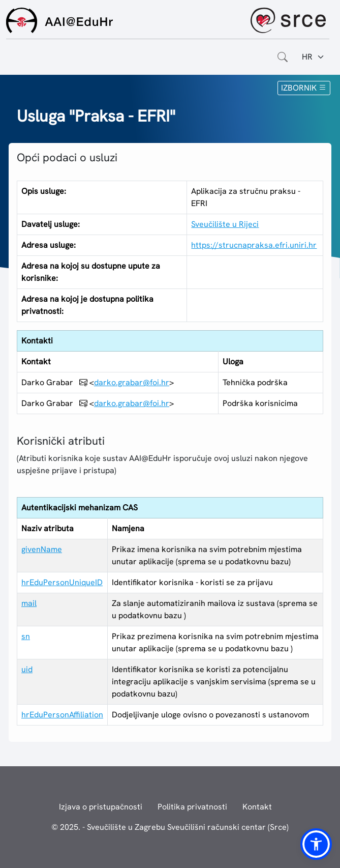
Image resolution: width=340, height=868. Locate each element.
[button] (316, 844)
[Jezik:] (313, 57)
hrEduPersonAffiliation (62, 715)
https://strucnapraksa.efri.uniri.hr (254, 245)
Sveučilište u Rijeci (225, 224)
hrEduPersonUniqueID (62, 582)
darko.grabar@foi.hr (132, 382)
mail (29, 603)
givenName (42, 549)
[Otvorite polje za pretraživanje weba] (283, 57)
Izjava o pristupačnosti (101, 807)
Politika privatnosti (192, 807)
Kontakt (257, 807)
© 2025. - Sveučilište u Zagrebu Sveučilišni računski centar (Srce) (170, 827)
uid (27, 669)
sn (26, 636)
